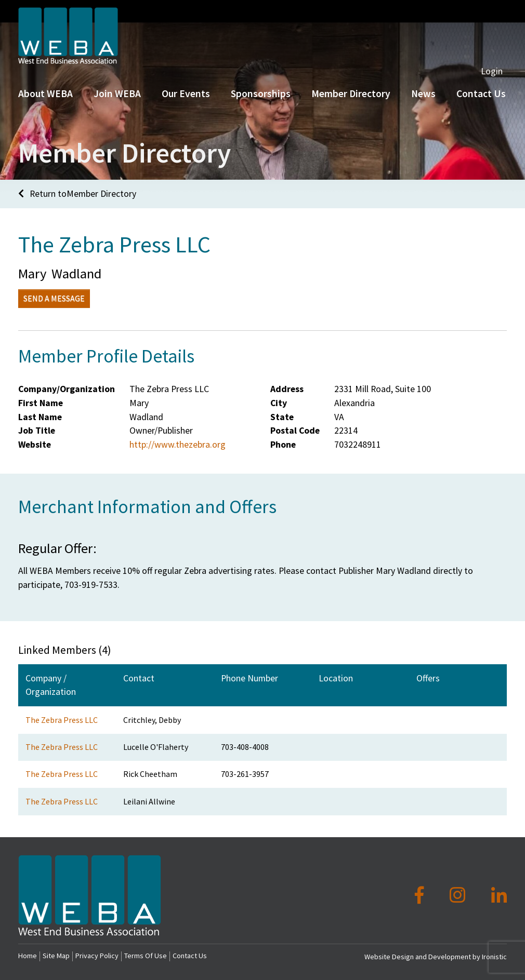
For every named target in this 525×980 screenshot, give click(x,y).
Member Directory (351, 118)
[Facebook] (421, 895)
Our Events (186, 118)
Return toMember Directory (77, 194)
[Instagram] (459, 895)
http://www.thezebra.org (178, 445)
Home (28, 956)
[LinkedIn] (499, 895)
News (423, 118)
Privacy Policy (97, 956)
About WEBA (45, 118)
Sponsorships (261, 118)
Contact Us (190, 956)
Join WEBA (117, 118)
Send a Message (54, 298)
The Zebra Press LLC (62, 720)
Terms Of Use (146, 956)
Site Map (56, 956)
